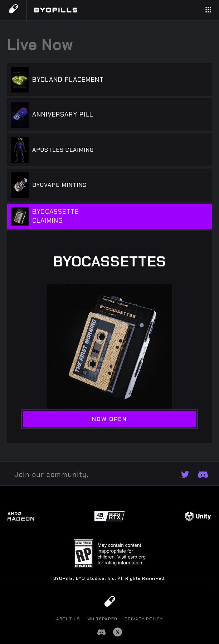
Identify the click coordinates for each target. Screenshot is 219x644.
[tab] (109, 81)
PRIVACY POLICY (144, 619)
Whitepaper (102, 619)
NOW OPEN (109, 419)
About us (68, 619)
